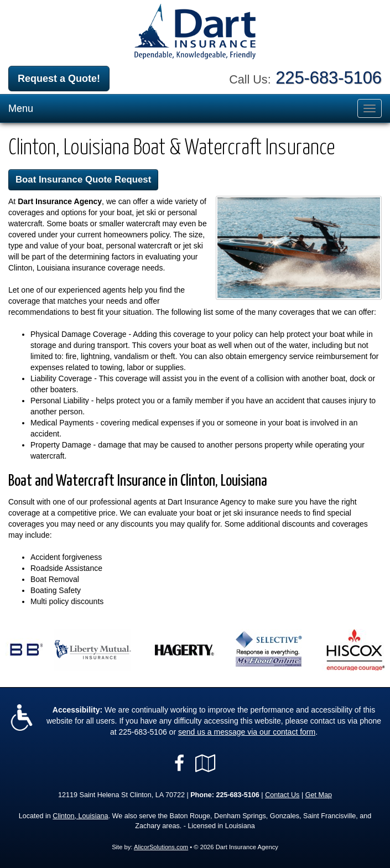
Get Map (319, 795)
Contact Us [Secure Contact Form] (282, 795)
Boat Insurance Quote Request (83, 180)
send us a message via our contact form (247, 732)
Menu (21, 108)
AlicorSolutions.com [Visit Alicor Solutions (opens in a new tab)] (161, 847)
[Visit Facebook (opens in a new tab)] (179, 763)
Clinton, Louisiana (80, 816)
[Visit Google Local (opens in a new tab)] (206, 763)
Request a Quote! (59, 79)
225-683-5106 (329, 78)
